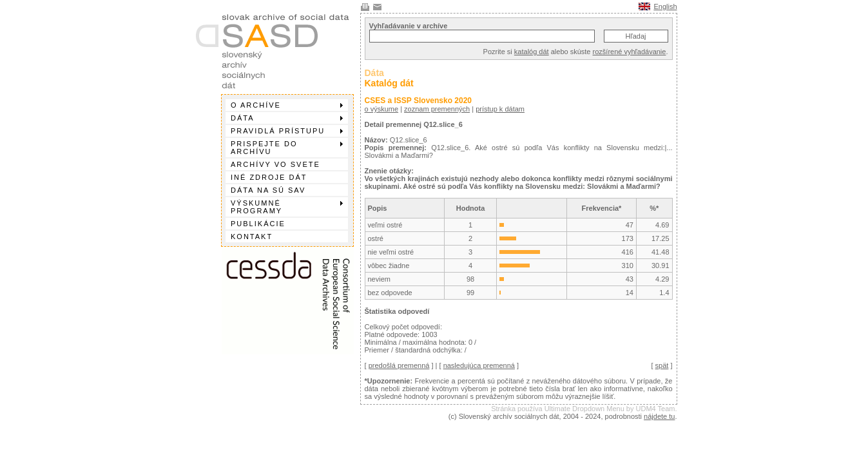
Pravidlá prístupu (287, 131)
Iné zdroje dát (269, 177)
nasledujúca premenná (479, 365)
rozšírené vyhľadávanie (630, 52)
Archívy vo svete (275, 164)
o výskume (382, 109)
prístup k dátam (500, 109)
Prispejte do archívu (287, 148)
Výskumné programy (287, 207)
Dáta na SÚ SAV (268, 190)
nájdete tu (659, 416)
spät (662, 365)
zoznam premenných (437, 109)
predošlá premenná (399, 365)
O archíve (287, 105)
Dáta (287, 118)
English (665, 6)
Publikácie (258, 224)
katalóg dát (532, 52)
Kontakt (252, 237)
